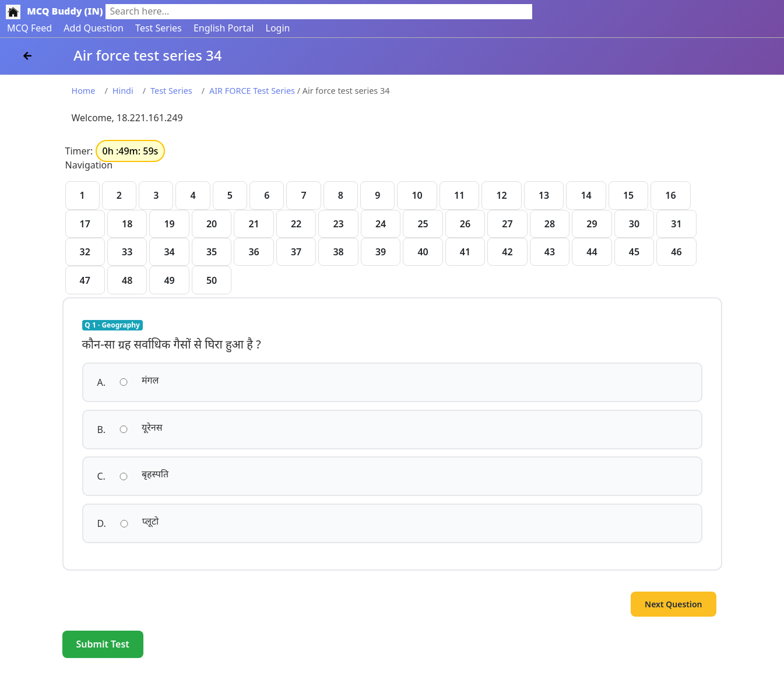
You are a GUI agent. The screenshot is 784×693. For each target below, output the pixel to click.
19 (169, 224)
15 (628, 195)
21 (254, 224)
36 (254, 252)
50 (212, 280)
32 (85, 252)
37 (296, 252)
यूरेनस (152, 427)
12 (501, 195)
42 (507, 252)
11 (459, 195)
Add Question (94, 28)
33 (127, 252)
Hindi (123, 91)
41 (465, 252)
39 (381, 252)
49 (169, 280)
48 (127, 280)
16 (670, 195)
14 (586, 195)
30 (634, 224)
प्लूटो (150, 521)
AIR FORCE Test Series (252, 91)
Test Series (159, 28)
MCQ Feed (29, 28)
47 (85, 280)
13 (544, 195)
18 (127, 224)
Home (84, 91)
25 (423, 224)
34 (169, 252)
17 (85, 224)
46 (676, 252)
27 (507, 224)
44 (592, 252)
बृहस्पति (155, 474)
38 (338, 252)
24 (381, 224)
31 (676, 224)
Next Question (673, 604)
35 (212, 252)
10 (417, 195)
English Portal (224, 28)
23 (338, 224)
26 (465, 224)
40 (423, 252)
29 (592, 224)
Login (278, 28)
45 (634, 252)
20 (212, 224)
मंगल (150, 380)
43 (550, 252)
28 (550, 224)
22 (296, 224)
